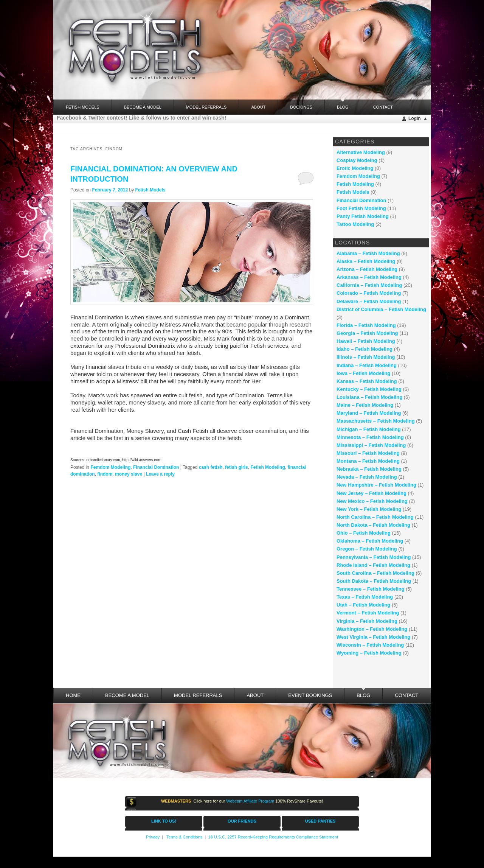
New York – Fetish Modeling (369, 509)
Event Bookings (310, 695)
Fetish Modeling (268, 467)
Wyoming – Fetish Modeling (369, 653)
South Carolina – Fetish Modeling (375, 573)
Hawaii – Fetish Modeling (366, 341)
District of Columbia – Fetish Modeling (381, 309)
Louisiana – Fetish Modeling (369, 397)
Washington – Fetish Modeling (372, 629)
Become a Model (143, 107)
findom (105, 474)
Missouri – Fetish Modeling (368, 453)
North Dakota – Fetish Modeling (373, 525)
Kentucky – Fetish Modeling (369, 389)
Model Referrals (206, 107)
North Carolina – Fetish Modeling (375, 517)
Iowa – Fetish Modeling (363, 373)
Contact (383, 107)
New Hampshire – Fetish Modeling (376, 485)
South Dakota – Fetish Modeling (374, 581)
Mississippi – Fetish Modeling (371, 445)
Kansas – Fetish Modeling (367, 381)
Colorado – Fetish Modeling (369, 293)
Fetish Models (150, 190)
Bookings (301, 107)
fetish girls (237, 467)
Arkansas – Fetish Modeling (369, 277)
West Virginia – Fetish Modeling (373, 637)
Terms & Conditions (184, 837)
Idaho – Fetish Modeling (365, 349)
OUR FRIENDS (242, 821)
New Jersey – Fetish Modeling (372, 493)
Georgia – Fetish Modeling (367, 333)
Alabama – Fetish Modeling (368, 253)
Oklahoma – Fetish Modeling (370, 541)
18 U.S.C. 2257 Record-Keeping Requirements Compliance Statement (273, 837)
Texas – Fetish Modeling (365, 597)
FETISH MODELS (83, 107)
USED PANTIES (320, 821)
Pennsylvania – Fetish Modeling (374, 557)
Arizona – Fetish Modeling (367, 269)
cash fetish (211, 467)
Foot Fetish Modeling (361, 208)
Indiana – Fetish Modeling (367, 365)
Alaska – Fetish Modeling (366, 261)
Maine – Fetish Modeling (365, 405)
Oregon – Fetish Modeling (367, 549)
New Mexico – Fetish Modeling (372, 501)
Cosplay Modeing (357, 160)
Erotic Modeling (355, 168)
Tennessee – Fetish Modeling (371, 589)
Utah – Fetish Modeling (363, 605)
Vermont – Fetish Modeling (368, 613)
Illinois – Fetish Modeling (366, 357)
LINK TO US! (164, 821)
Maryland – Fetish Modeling (369, 413)
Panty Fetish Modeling (363, 216)
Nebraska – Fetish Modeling (369, 469)
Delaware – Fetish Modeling (369, 301)
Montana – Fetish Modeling (368, 461)
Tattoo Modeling (355, 224)
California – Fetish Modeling (369, 285)
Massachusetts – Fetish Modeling (376, 421)
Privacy (153, 837)
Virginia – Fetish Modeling (367, 621)
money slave (129, 474)
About (258, 107)
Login (415, 118)
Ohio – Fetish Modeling (364, 533)
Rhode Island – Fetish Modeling (373, 565)
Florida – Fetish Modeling (366, 325)
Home (73, 695)
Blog (343, 104)
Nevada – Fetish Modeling (367, 477)
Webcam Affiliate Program (250, 801)
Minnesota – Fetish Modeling (370, 437)
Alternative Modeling (361, 152)
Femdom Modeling (110, 467)
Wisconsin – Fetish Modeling (370, 645)
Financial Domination (156, 467)
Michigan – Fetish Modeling (369, 429)
